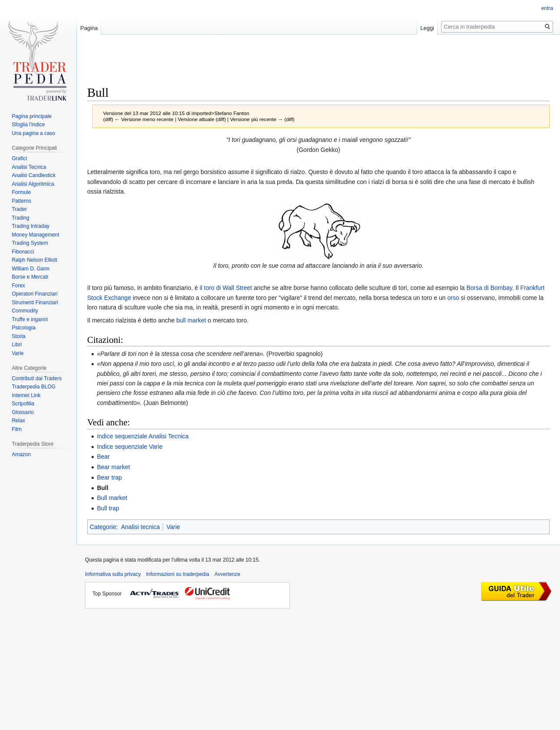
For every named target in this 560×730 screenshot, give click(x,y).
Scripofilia (23, 404)
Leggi (427, 28)
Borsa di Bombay (489, 288)
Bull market (112, 498)
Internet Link (26, 395)
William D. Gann (31, 269)
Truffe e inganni (30, 319)
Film (17, 429)
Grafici (19, 158)
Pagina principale (32, 116)
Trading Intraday (31, 226)
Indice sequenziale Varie (130, 447)
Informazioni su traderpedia (178, 574)
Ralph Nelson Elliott (34, 260)
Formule (21, 192)
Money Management (35, 235)
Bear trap (109, 477)
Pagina (89, 28)
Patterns (21, 201)
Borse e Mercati (30, 277)
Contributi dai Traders (37, 378)
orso (453, 298)
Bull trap (108, 508)
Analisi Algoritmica (33, 184)
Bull (102, 488)
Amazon (21, 454)
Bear (103, 457)
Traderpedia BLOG (34, 387)
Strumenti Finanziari (35, 303)
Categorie (103, 527)
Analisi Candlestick (34, 175)
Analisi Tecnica (29, 167)
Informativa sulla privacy (113, 574)
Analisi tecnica (141, 527)
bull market (191, 320)
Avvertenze (227, 574)
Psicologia (24, 328)
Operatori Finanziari (34, 294)
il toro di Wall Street (226, 288)
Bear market (113, 467)
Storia (18, 336)
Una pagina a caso (33, 133)
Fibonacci (23, 252)
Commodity (25, 311)
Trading (20, 218)
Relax (18, 421)
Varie (173, 527)
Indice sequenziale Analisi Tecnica (142, 436)
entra (547, 8)
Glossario (23, 412)
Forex (18, 286)
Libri (17, 345)
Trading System (30, 243)
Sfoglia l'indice (28, 125)
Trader (19, 209)
